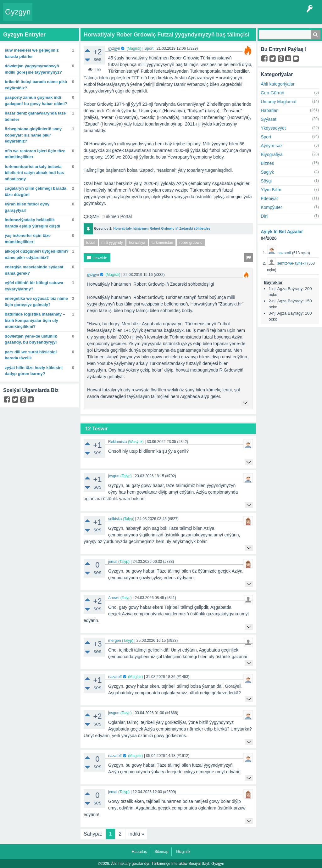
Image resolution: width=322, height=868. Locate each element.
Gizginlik (183, 852)
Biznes (267, 163)
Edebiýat (269, 199)
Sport (149, 48)
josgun (114, 476)
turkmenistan (162, 243)
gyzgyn (114, 48)
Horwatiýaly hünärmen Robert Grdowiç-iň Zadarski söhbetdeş (162, 228)
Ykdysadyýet (273, 128)
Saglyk (267, 172)
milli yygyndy (112, 243)
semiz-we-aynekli (292, 263)
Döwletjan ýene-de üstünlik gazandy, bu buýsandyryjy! (31, 339)
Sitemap (161, 852)
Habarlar (269, 110)
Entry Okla (45, 16)
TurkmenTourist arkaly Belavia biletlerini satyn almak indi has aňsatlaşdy (34, 173)
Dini (264, 216)
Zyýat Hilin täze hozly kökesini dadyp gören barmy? (34, 371)
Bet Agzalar (168, 16)
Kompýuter (271, 207)
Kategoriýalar (124, 16)
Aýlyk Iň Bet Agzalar (282, 232)
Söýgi (266, 181)
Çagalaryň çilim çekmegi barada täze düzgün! (36, 191)
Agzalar (147, 16)
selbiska (115, 519)
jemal (113, 562)
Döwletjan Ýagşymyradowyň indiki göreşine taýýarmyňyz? (33, 69)
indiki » (136, 834)
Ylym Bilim (271, 190)
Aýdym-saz (272, 146)
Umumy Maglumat (279, 102)
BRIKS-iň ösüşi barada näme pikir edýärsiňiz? (36, 85)
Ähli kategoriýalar (278, 84)
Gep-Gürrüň (272, 93)
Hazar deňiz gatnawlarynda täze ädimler (35, 116)
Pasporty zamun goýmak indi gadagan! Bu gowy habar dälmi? (36, 101)
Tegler (101, 16)
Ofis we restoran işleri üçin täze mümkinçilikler (35, 154)
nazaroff (115, 677)
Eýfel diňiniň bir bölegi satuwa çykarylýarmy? (34, 286)
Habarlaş (139, 852)
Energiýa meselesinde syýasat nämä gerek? (34, 270)
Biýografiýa (272, 154)
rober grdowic (191, 243)
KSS (190, 16)
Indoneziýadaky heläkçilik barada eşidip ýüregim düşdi (32, 223)
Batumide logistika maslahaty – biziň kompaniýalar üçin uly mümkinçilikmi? (35, 320)
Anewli (114, 598)
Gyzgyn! (83, 16)
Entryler (65, 16)
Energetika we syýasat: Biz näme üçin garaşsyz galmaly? (36, 302)
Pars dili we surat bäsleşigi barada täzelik (31, 355)
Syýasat (269, 119)
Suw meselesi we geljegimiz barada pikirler (32, 53)
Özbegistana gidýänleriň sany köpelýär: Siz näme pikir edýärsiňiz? (33, 135)
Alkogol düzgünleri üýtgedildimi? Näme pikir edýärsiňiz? (37, 254)
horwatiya (137, 243)
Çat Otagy (209, 16)
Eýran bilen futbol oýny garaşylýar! (27, 207)
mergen (115, 641)
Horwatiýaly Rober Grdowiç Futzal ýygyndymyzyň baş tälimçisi (167, 35)
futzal (91, 243)
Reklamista (117, 442)
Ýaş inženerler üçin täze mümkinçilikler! (28, 239)
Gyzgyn (18, 12)
